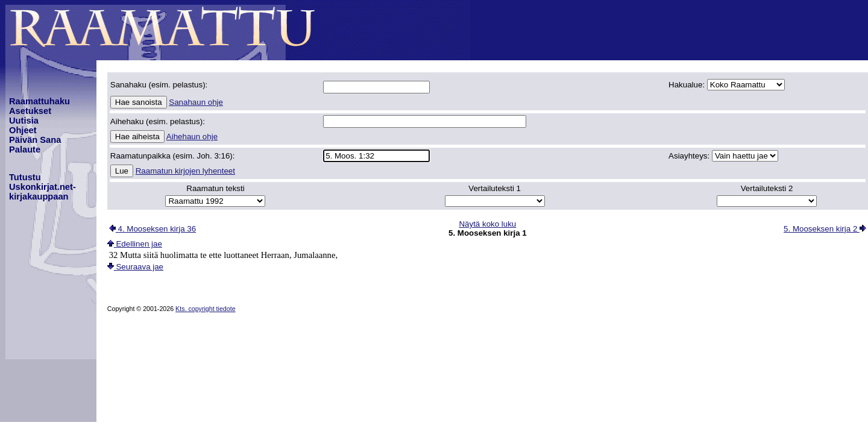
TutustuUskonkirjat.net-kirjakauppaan (42, 187)
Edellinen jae (135, 244)
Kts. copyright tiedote (206, 309)
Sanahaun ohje (196, 102)
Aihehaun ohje (192, 137)
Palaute (25, 149)
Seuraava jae (135, 267)
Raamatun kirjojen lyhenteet (185, 171)
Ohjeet (23, 130)
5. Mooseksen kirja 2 (825, 229)
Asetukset (30, 111)
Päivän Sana (35, 140)
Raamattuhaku (39, 101)
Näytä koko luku (487, 224)
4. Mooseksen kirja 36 (153, 229)
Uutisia (24, 121)
